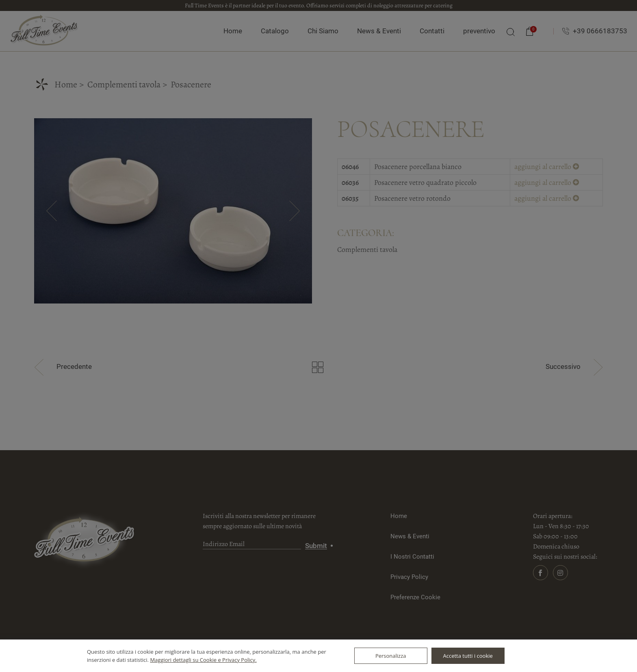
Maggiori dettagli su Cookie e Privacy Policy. (203, 660)
